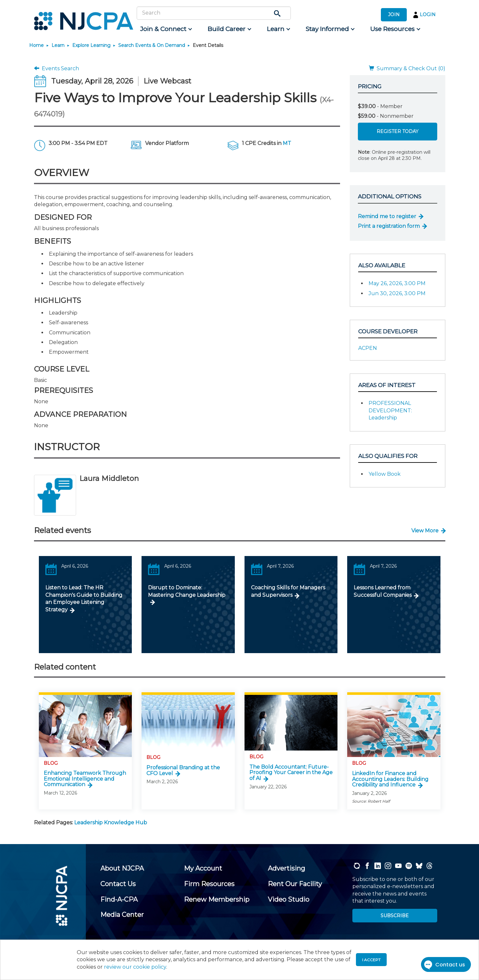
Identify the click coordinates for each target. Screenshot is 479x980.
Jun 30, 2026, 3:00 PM (397, 293)
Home (36, 45)
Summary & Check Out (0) (407, 68)
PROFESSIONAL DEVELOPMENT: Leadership (390, 410)
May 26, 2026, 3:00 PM (397, 283)
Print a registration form (389, 226)
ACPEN (368, 348)
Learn (58, 45)
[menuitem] (166, 29)
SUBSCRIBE (395, 916)
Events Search (57, 68)
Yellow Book (385, 474)
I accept (371, 960)
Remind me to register (387, 216)
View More (425, 531)
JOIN (394, 15)
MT (287, 143)
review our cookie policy (135, 967)
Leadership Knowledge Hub (111, 823)
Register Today (398, 131)
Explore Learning (91, 45)
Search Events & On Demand (152, 45)
